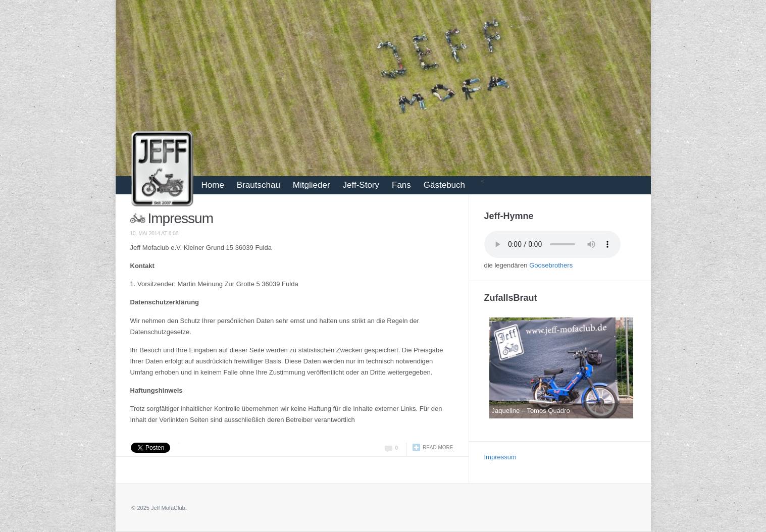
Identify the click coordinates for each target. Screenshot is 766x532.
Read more (438, 447)
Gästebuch (444, 185)
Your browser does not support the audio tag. (552, 244)
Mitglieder (312, 185)
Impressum (181, 218)
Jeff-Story (361, 185)
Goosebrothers (551, 265)
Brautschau (259, 185)
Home (213, 185)
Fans (401, 185)
